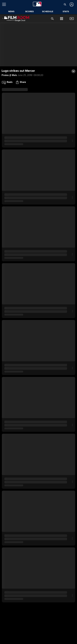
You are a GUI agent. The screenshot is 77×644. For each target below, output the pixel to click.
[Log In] (71, 4)
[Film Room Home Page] (14, 19)
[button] (65, 4)
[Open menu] (5, 4)
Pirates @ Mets (9, 75)
